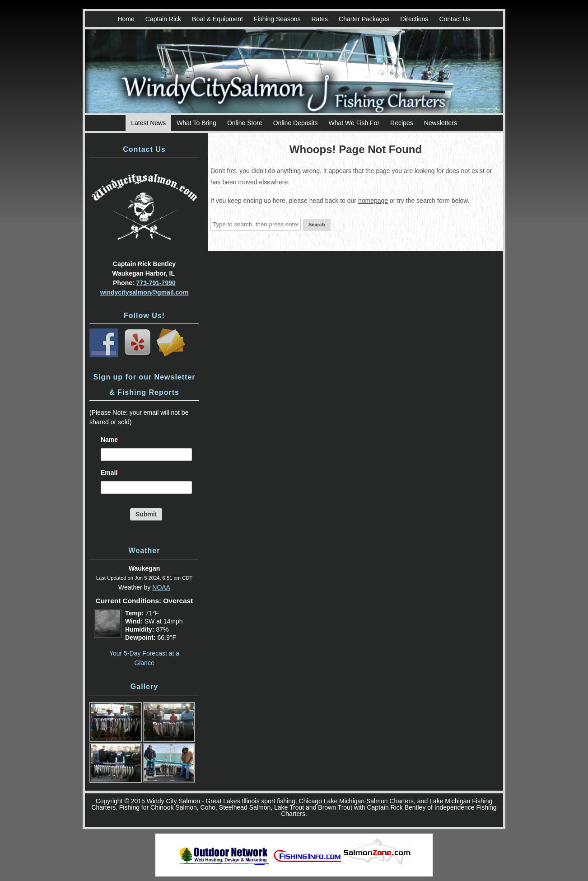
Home (126, 19)
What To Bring (196, 123)
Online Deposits (296, 123)
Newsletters (441, 123)
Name (112, 440)
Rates (320, 19)
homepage (373, 201)
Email (111, 473)
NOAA (161, 587)
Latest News (148, 123)
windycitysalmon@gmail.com (145, 292)
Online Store (245, 123)
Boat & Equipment (217, 19)
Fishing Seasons (277, 19)
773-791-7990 (156, 283)
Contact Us (455, 19)
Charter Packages (364, 19)
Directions (414, 19)
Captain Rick (163, 19)
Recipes (402, 123)
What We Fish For (354, 123)
